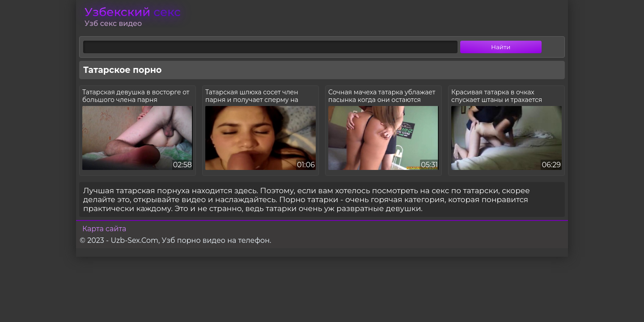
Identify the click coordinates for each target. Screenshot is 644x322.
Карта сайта (104, 229)
